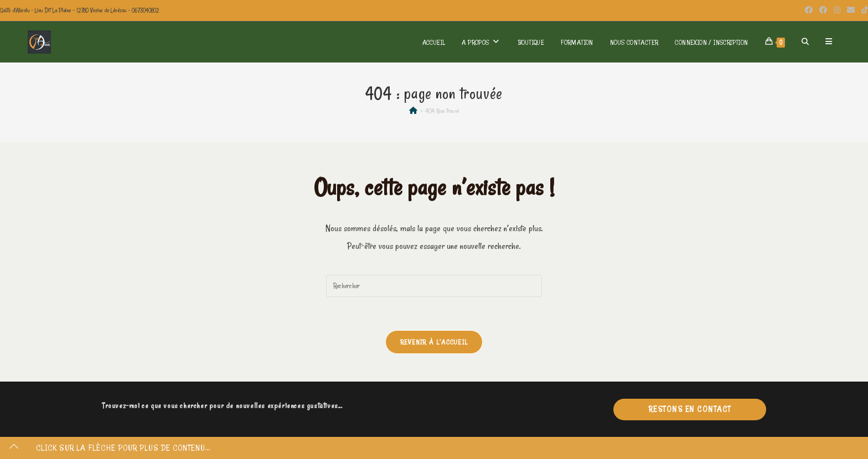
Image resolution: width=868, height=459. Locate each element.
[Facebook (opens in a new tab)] (809, 11)
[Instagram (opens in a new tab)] (837, 11)
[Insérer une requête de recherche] (434, 286)
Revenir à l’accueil (434, 342)
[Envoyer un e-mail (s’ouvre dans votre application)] (851, 11)
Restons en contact (690, 409)
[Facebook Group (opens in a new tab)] (823, 11)
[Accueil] (413, 111)
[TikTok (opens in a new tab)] (863, 11)
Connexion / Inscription (711, 42)
